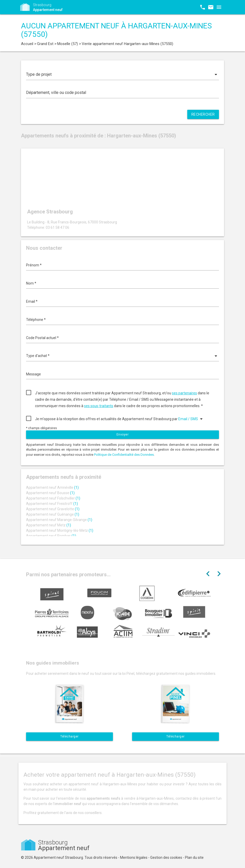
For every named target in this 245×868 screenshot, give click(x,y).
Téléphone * (36, 320)
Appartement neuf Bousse (50, 493)
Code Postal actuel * (42, 338)
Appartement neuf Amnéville (52, 487)
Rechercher (203, 114)
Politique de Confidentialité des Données (124, 455)
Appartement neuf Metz (49, 525)
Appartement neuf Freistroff (52, 504)
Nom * (31, 283)
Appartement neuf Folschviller (53, 498)
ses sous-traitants (99, 406)
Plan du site (194, 858)
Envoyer (123, 435)
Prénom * (34, 265)
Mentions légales (134, 858)
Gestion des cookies (166, 858)
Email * (32, 301)
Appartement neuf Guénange (53, 514)
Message (33, 374)
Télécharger (69, 736)
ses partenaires (184, 393)
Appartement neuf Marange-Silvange (59, 520)
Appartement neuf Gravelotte (53, 509)
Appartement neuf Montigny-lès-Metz (60, 530)
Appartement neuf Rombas (51, 536)
